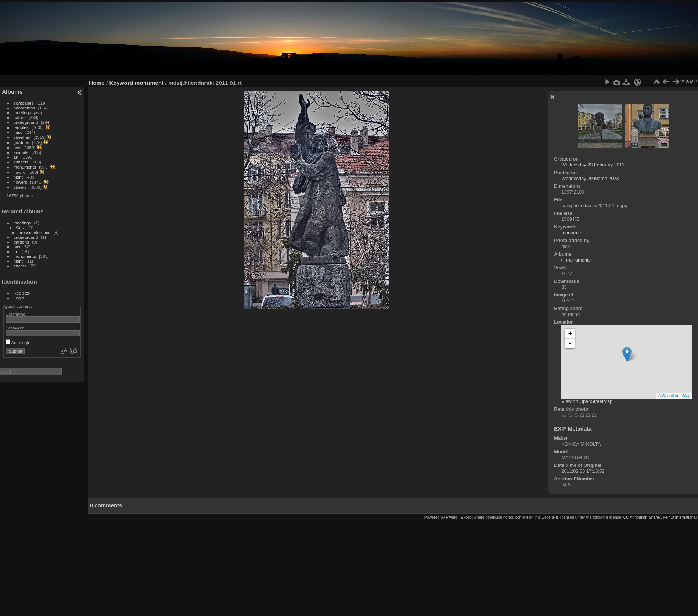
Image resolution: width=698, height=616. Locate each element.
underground (26, 122)
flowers (20, 182)
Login (19, 298)
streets (20, 187)
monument (149, 83)
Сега (21, 228)
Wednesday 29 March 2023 (590, 178)
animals (21, 152)
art (16, 157)
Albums (12, 92)
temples (21, 127)
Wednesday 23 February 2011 (593, 165)
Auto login (18, 343)
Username (15, 314)
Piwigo (452, 517)
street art (22, 137)
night (18, 177)
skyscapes (24, 103)
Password (15, 328)
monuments (25, 167)
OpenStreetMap (676, 396)
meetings (22, 113)
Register (22, 293)
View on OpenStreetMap (587, 401)
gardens (21, 142)
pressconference (35, 232)
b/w (17, 147)
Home (97, 83)
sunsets (21, 162)
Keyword (121, 83)
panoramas (24, 108)
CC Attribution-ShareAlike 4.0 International (660, 517)
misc (18, 132)
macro (20, 172)
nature (20, 117)
